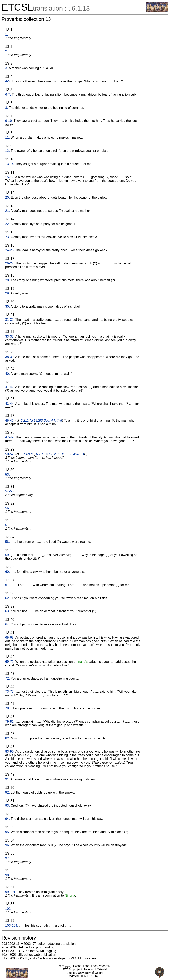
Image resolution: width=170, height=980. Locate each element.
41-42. (10, 387)
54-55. (10, 491)
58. (7, 542)
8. (7, 108)
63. (7, 611)
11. (7, 138)
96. (7, 845)
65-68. (10, 638)
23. (7, 237)
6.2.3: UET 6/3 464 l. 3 (68, 454)
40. (7, 374)
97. (7, 858)
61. (7, 585)
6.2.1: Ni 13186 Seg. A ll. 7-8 (41, 420)
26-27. (10, 263)
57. (7, 525)
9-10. (9, 121)
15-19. (10, 177)
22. (7, 224)
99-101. (11, 892)
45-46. (10, 420)
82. (7, 738)
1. (7, 35)
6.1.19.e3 (43, 454)
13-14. (10, 164)
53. (7, 475)
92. (7, 792)
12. (7, 151)
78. (7, 708)
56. (7, 508)
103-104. (12, 925)
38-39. (10, 357)
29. (7, 293)
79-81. (10, 722)
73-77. (10, 692)
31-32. (10, 320)
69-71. (10, 662)
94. (7, 819)
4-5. (8, 81)
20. (7, 198)
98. (7, 875)
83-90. (10, 752)
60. (7, 572)
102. (8, 909)
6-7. (8, 94)
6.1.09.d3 (28, 454)
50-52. (10, 454)
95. (7, 832)
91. (7, 779)
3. (7, 68)
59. (7, 555)
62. (7, 598)
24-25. (10, 250)
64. (7, 624)
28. (7, 280)
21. (7, 211)
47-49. (10, 437)
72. (7, 678)
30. (7, 306)
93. (7, 806)
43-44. (10, 404)
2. (7, 51)
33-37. (10, 336)
